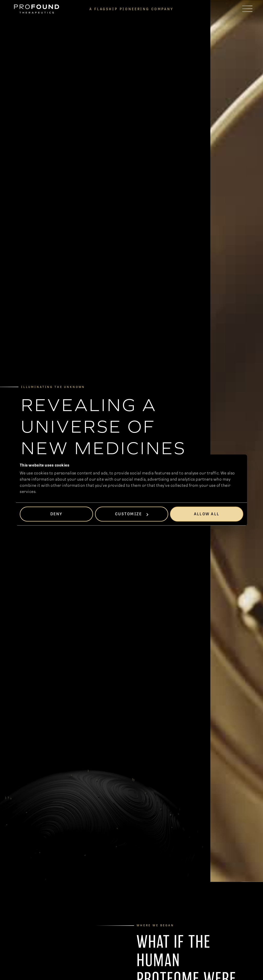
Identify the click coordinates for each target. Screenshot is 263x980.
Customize (132, 514)
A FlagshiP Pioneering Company (131, 9)
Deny (57, 514)
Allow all (207, 514)
